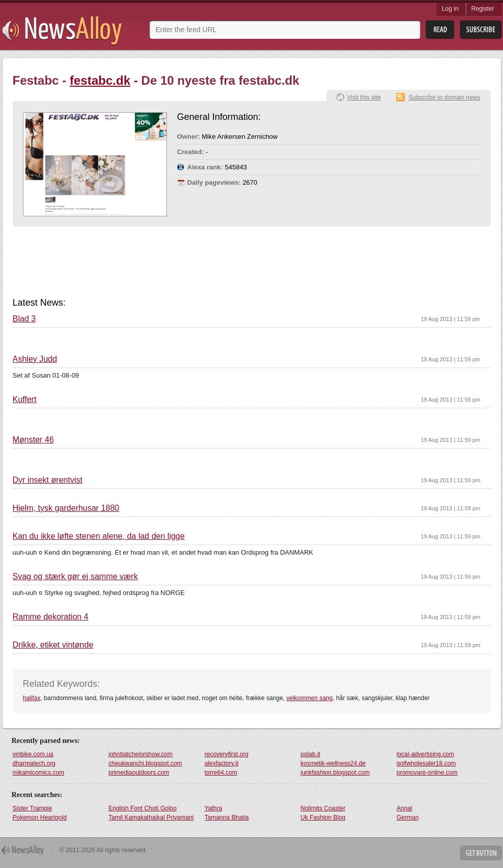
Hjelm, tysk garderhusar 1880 (66, 508)
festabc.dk (100, 80)
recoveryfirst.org (227, 754)
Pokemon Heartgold (40, 817)
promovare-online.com (427, 773)
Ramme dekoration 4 (51, 617)
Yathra (213, 808)
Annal (405, 808)
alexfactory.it (222, 763)
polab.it (311, 754)
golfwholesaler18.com (426, 763)
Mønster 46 (33, 440)
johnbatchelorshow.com (141, 754)
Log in (450, 9)
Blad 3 (24, 319)
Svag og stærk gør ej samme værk (75, 577)
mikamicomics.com (39, 773)
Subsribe (481, 30)
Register (483, 9)
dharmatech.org (34, 763)
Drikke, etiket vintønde (53, 645)
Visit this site (364, 97)
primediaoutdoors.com (139, 773)
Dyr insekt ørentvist (48, 480)
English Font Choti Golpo (143, 808)
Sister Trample (32, 808)
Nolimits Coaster (323, 808)
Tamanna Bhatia (227, 817)
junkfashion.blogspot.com (335, 773)
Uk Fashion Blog (323, 817)
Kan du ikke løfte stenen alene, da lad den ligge (99, 536)
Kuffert (25, 400)
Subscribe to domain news (445, 97)
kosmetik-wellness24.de (333, 763)
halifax (32, 698)
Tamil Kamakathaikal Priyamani (151, 817)
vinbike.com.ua (33, 754)
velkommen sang (310, 698)
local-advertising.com (426, 754)
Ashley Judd (35, 359)
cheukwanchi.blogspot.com (146, 763)
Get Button (481, 853)
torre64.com (221, 773)
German (408, 817)
